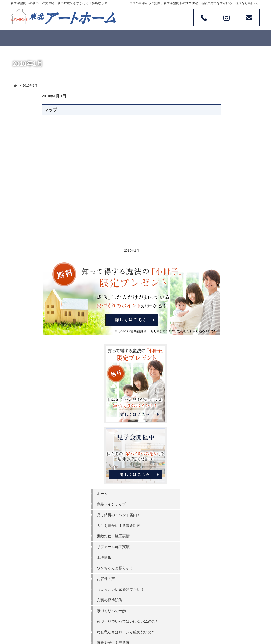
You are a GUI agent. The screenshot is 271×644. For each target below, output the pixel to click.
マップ (19, 110)
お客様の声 (213, 328)
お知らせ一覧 (215, 465)
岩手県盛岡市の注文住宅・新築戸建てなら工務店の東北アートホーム (160, 621)
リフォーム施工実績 (221, 296)
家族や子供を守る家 (221, 401)
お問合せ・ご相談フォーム (229, 601)
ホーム (210, 243)
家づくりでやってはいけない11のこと (230, 373)
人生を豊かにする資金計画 (226, 275)
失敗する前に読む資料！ (224, 444)
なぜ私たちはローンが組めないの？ (230, 388)
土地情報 (211, 307)
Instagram (227, 18)
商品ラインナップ (219, 253)
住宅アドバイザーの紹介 (224, 433)
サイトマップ (215, 486)
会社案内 (211, 412)
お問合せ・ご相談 (219, 454)
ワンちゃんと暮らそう (222, 317)
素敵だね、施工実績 (221, 285)
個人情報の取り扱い (221, 476)
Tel (204, 18)
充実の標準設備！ (219, 349)
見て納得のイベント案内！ (226, 264)
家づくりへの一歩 (219, 360)
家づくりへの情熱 (219, 422)
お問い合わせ (249, 18)
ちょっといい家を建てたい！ (228, 339)
